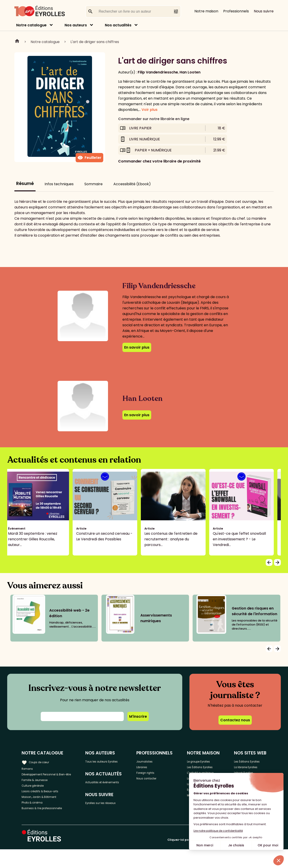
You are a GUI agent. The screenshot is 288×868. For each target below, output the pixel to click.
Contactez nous (235, 720)
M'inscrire (138, 716)
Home (17, 42)
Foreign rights (160, 776)
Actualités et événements (108, 787)
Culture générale (37, 796)
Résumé (25, 184)
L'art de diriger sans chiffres (95, 42)
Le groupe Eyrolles (207, 761)
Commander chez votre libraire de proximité (159, 161)
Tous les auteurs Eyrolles (118, 761)
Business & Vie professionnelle (48, 826)
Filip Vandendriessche (158, 72)
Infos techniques (59, 184)
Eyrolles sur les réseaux (117, 813)
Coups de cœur (39, 761)
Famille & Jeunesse (38, 789)
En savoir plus (137, 347)
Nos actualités (118, 25)
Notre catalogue (31, 25)
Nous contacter (162, 783)
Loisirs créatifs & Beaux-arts (46, 804)
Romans (29, 769)
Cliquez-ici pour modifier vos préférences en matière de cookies (217, 858)
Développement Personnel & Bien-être (47, 779)
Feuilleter (89, 158)
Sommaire (93, 184)
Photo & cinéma (36, 819)
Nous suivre (264, 11)
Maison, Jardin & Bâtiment (45, 811)
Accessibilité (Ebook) (132, 184)
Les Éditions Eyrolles (201, 771)
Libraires (155, 769)
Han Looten (190, 72)
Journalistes (159, 761)
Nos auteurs (76, 25)
